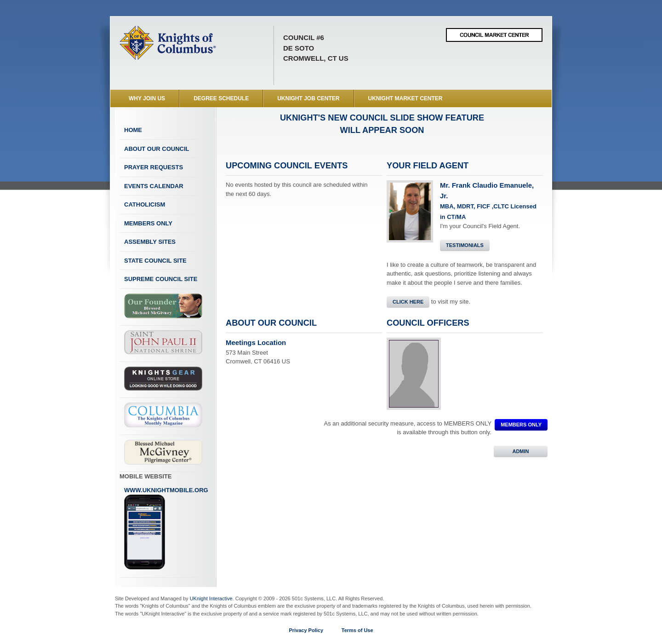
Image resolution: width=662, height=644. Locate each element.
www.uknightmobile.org (166, 529)
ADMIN (521, 451)
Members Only (148, 223)
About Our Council (157, 149)
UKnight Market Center (405, 98)
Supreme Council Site (161, 279)
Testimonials (465, 245)
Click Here (408, 302)
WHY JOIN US (147, 98)
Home (133, 130)
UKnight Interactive (211, 598)
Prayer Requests (154, 167)
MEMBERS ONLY (521, 425)
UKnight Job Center (308, 98)
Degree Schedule (221, 98)
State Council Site (155, 261)
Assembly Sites (150, 242)
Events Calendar (154, 186)
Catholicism (145, 204)
